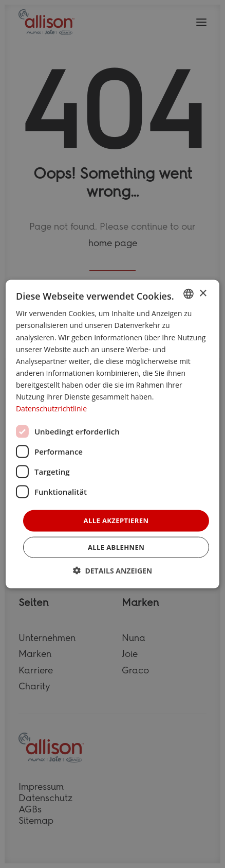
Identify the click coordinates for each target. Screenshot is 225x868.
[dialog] (113, 434)
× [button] (203, 293)
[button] (113, 570)
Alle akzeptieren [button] (116, 520)
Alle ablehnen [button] (116, 547)
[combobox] (189, 294)
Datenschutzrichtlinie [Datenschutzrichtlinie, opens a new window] (51, 409)
